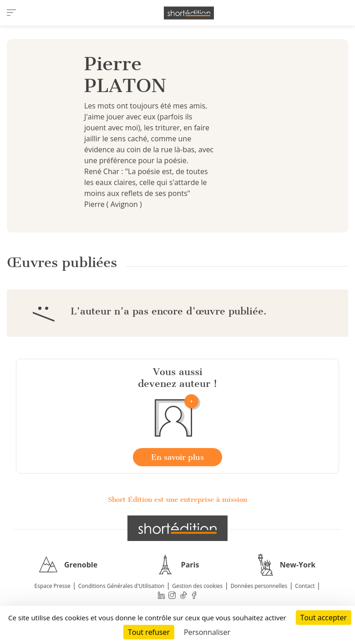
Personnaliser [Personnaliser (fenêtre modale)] (207, 632)
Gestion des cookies (197, 586)
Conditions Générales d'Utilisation (121, 586)
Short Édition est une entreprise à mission (177, 500)
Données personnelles (259, 586)
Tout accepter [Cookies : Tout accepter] (324, 618)
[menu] (11, 13)
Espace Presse (53, 586)
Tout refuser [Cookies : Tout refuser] (149, 632)
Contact (305, 586)
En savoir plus (177, 457)
